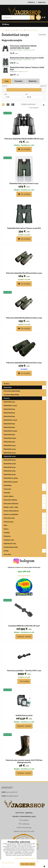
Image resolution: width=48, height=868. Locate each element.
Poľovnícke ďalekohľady (12, 391)
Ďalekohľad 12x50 (10, 471)
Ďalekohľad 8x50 (9, 424)
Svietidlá (25, 533)
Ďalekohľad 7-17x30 (10, 406)
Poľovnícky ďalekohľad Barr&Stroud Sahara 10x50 (24, 318)
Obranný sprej (25, 522)
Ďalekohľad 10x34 (10, 449)
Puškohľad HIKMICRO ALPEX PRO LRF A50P (24, 626)
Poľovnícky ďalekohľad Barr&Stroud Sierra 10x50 (24, 363)
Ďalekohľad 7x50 (9, 402)
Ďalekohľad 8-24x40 (10, 420)
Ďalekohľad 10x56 (10, 464)
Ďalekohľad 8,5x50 (10, 438)
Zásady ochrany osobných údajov (25, 858)
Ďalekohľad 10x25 (10, 445)
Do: (34, 96)
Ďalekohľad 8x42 (9, 416)
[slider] (5, 90)
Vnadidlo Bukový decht (24, 715)
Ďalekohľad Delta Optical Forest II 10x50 (27, 58)
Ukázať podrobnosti (8, 863)
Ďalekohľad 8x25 (9, 409)
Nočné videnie (25, 496)
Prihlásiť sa (31, 2)
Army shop (7, 554)
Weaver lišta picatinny (11, 511)
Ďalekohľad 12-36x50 (11, 478)
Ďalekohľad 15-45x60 (11, 482)
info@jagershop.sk (24, 576)
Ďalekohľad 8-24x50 (10, 431)
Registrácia (42, 2)
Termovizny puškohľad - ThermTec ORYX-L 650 (24, 671)
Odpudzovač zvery (10, 544)
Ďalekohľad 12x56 (10, 474)
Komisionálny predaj (11, 547)
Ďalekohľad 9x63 (9, 442)
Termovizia (25, 489)
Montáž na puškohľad (25, 514)
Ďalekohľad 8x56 (9, 435)
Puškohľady (25, 485)
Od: (13, 96)
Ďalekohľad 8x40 (9, 413)
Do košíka (24, 149)
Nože (25, 525)
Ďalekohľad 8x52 (9, 427)
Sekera (25, 529)
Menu (6, 24)
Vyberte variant (24, 637)
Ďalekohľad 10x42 (10, 453)
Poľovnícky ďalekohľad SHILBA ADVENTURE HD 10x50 (24, 139)
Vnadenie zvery (9, 540)
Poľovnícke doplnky (25, 500)
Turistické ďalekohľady (11, 395)
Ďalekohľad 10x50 (10, 456)
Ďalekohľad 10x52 (10, 460)
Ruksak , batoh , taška (25, 507)
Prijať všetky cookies (28, 864)
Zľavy (7, 384)
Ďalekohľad (25, 387)
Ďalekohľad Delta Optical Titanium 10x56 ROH (24, 228)
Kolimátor (7, 493)
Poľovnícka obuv (25, 518)
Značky (25, 551)
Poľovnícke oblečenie (25, 504)
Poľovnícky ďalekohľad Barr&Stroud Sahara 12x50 (24, 273)
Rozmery (25, 398)
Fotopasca (7, 536)
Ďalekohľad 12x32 (10, 467)
